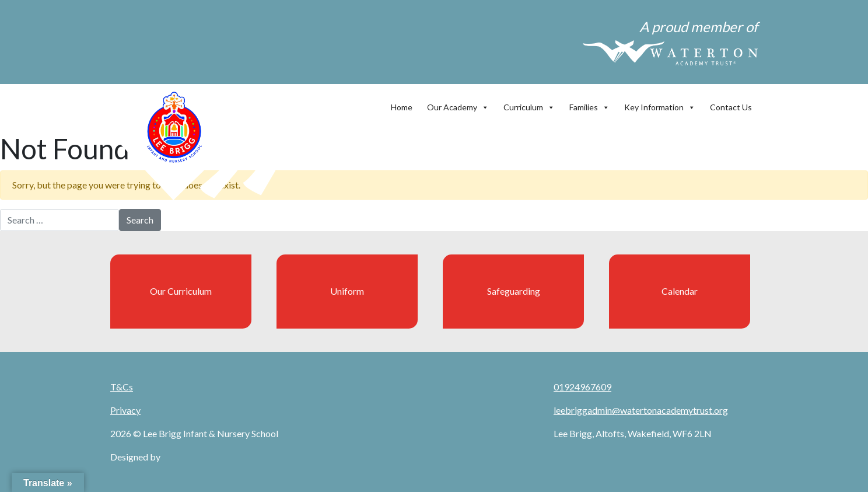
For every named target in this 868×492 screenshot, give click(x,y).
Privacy (125, 410)
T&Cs (122, 387)
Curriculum (529, 104)
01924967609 (582, 387)
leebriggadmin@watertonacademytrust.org (641, 410)
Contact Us (731, 107)
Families (589, 104)
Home (402, 107)
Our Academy (458, 104)
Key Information (660, 104)
